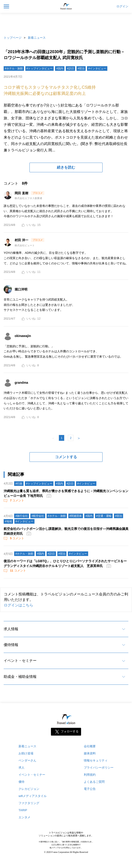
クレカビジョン (29, 789)
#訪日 (70, 68)
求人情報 (11, 629)
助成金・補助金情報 (20, 677)
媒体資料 (90, 753)
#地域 (8, 521)
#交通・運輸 (104, 516)
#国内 (60, 68)
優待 (21, 782)
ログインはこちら (18, 605)
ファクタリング (29, 803)
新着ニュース (37, 38)
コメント (17, 500)
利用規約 (90, 775)
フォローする (70, 732)
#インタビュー (97, 68)
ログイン (122, 6)
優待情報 (11, 645)
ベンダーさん (27, 760)
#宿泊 (81, 68)
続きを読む (66, 167)
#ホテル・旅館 (14, 68)
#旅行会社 (22, 516)
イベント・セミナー (20, 661)
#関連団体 (76, 516)
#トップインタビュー (40, 68)
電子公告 (90, 789)
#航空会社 (38, 516)
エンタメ (24, 817)
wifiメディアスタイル (33, 796)
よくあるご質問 (94, 782)
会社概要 (90, 746)
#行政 (19, 484)
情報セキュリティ (96, 760)
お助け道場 (26, 753)
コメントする (66, 457)
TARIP (23, 810)
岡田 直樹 (22, 193)
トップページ (13, 38)
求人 (21, 768)
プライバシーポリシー (99, 768)
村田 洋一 (22, 240)
